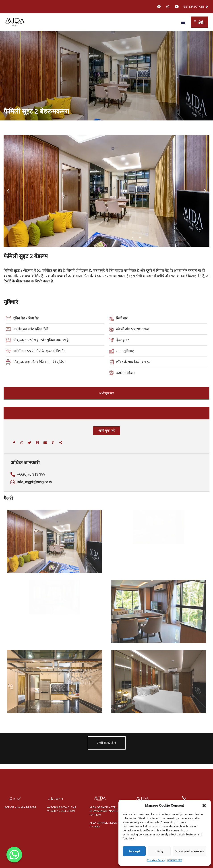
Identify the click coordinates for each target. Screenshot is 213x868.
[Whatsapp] (14, 855)
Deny (159, 851)
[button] (204, 806)
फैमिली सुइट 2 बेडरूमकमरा (36, 111)
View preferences (190, 851)
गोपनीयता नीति (175, 860)
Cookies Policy (156, 860)
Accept (134, 851)
